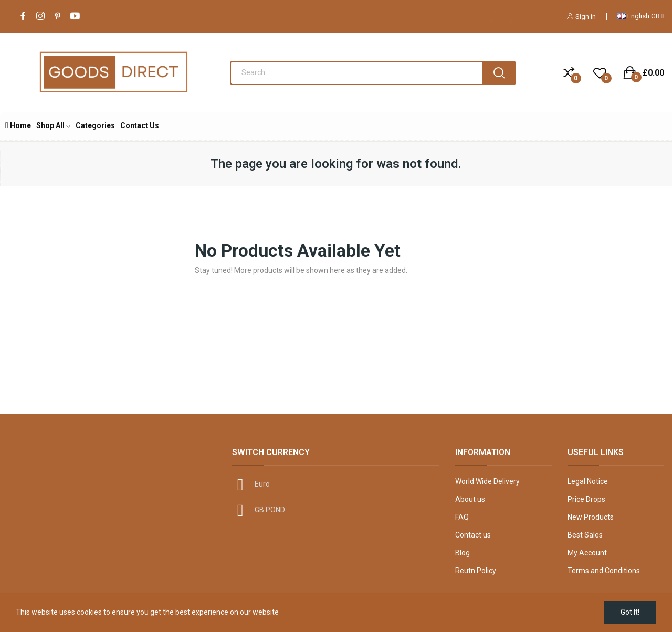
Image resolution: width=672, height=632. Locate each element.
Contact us (473, 535)
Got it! (630, 612)
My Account (587, 553)
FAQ (462, 517)
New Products (591, 517)
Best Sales (585, 535)
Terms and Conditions (604, 571)
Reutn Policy (476, 571)
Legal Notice (588, 481)
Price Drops (586, 499)
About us (470, 499)
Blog (463, 553)
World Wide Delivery (487, 481)
